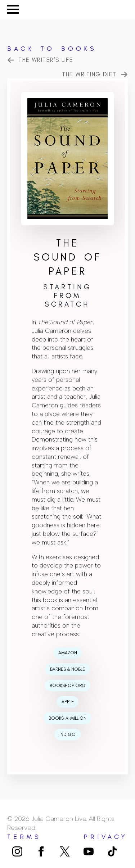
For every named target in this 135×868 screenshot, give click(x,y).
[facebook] (41, 851)
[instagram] (17, 851)
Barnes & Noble (67, 669)
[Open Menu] (13, 9)
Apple (68, 702)
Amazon (68, 653)
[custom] (65, 851)
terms (24, 837)
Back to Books (52, 49)
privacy (106, 837)
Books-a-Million (67, 718)
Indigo (67, 734)
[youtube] (89, 851)
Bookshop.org (68, 685)
